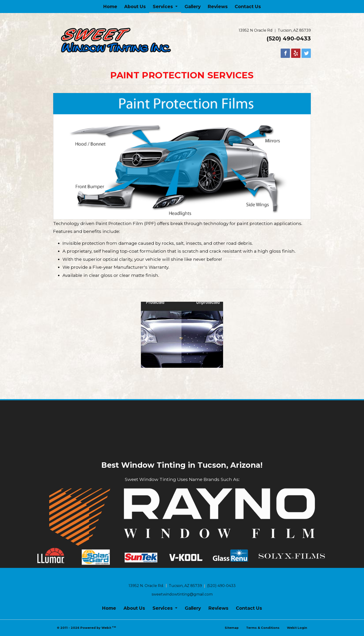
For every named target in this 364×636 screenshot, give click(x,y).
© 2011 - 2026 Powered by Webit (86, 628)
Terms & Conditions (263, 628)
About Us (135, 7)
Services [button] (163, 7)
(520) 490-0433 (289, 38)
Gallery (193, 7)
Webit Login (297, 628)
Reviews (218, 7)
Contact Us (248, 7)
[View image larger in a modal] (182, 335)
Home (110, 7)
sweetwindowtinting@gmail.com (182, 594)
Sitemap (232, 628)
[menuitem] (110, 7)
